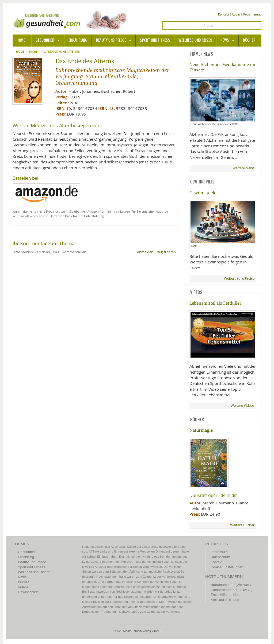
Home (20, 52)
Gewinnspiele (203, 193)
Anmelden (145, 252)
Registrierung (252, 14)
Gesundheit (45, 40)
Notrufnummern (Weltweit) (231, 585)
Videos (23, 587)
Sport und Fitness (155, 40)
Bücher (249, 40)
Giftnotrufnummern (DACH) (231, 590)
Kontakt (224, 14)
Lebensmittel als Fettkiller (215, 303)
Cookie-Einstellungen (227, 567)
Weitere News (243, 168)
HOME (21, 40)
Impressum (219, 552)
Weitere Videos (243, 406)
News (225, 40)
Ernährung (78, 40)
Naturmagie (201, 430)
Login (236, 14)
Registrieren (166, 252)
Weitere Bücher (242, 525)
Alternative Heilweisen (62, 52)
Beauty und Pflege (111, 40)
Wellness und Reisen (195, 40)
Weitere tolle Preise (239, 279)
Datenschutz (220, 557)
